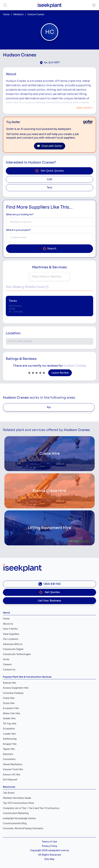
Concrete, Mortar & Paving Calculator (23, 828)
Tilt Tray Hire (10, 724)
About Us (8, 624)
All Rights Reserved (49, 855)
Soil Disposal (10, 780)
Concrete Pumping (13, 693)
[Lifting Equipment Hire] (49, 528)
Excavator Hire (11, 708)
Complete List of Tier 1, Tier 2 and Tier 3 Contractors (31, 808)
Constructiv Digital (13, 649)
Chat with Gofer (50, 146)
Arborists (8, 754)
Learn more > (85, 108)
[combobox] (49, 222)
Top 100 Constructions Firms (19, 803)
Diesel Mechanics (13, 764)
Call (49, 179)
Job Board (9, 793)
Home (6, 14)
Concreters (9, 759)
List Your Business (49, 601)
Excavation (9, 729)
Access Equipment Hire (16, 688)
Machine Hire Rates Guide (17, 798)
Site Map (49, 859)
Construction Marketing (16, 813)
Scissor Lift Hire (12, 775)
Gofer (6, 659)
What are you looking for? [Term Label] (20, 215)
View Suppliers (11, 634)
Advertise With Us (13, 644)
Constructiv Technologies (17, 654)
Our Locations (11, 639)
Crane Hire (9, 698)
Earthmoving (10, 739)
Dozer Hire (9, 703)
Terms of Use (49, 842)
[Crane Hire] (49, 454)
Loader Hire (9, 734)
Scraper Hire (10, 744)
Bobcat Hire (9, 683)
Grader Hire (9, 718)
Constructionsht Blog (15, 823)
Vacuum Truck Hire (13, 769)
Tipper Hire (9, 749)
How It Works (10, 629)
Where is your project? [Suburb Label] (18, 230)
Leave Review (60, 373)
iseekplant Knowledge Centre (19, 818)
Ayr (49, 407)
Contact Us (9, 670)
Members (18, 14)
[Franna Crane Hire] (49, 491)
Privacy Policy (50, 846)
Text (49, 188)
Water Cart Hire (11, 713)
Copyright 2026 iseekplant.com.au (50, 850)
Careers (7, 664)
